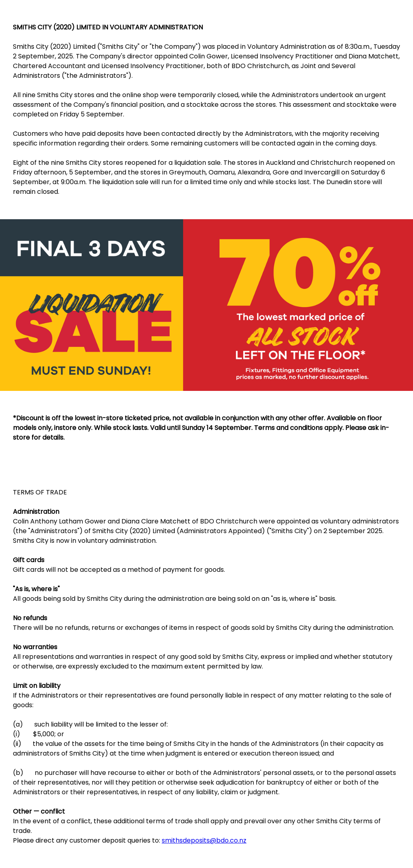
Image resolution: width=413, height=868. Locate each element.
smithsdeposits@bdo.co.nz (204, 840)
